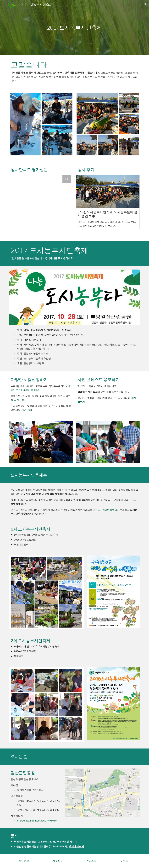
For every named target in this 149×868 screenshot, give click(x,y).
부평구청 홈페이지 (67, 842)
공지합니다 (25, 861)
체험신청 (58, 861)
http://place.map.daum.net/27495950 (37, 821)
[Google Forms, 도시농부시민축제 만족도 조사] (41, 206)
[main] (74, 28)
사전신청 (19, 400)
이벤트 (124, 861)
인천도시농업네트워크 (105, 510)
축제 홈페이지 (76, 846)
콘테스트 (91, 861)
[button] (145, 5)
